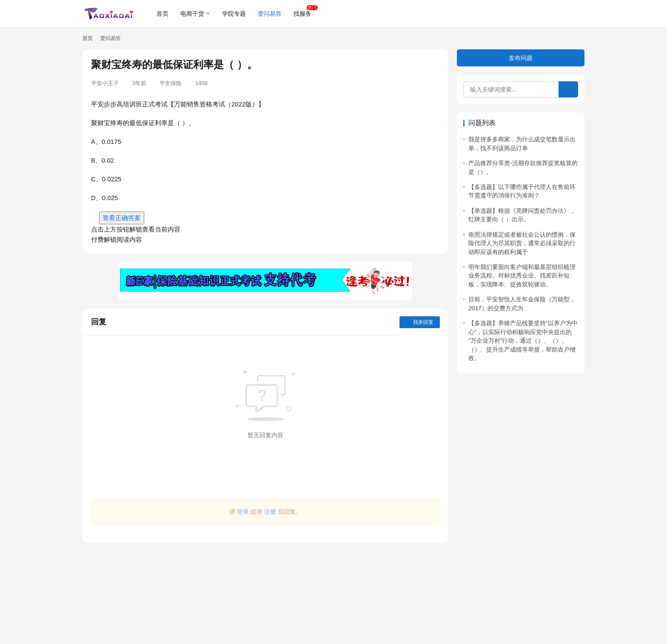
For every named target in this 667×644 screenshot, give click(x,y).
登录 (243, 512)
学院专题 (234, 14)
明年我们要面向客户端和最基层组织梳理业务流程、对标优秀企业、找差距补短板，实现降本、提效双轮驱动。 (522, 276)
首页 (162, 14)
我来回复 (420, 322)
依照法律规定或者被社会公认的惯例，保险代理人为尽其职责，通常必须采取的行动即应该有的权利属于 (522, 243)
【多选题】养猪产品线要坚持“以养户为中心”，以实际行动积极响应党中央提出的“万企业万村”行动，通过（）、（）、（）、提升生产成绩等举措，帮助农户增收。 (523, 341)
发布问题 (521, 58)
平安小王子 (105, 83)
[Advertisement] (265, 589)
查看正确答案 (122, 218)
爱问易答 (270, 14)
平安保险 (171, 83)
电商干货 (192, 14)
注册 (270, 512)
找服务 (302, 14)
